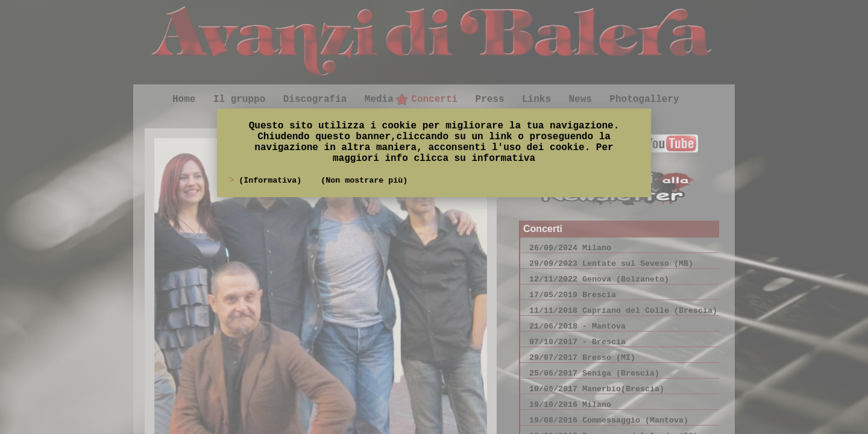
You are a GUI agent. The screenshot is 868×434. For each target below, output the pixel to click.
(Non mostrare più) (364, 181)
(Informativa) (272, 181)
